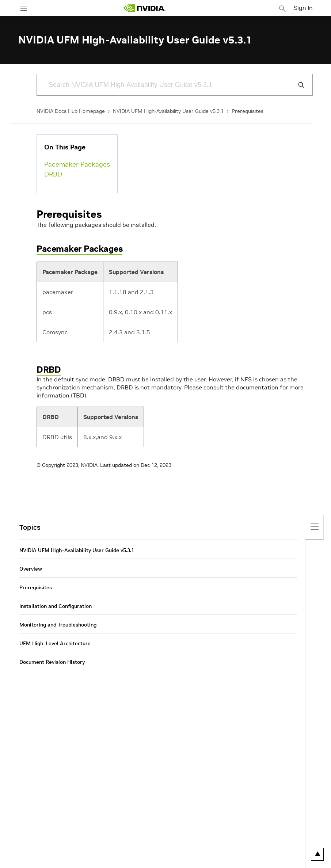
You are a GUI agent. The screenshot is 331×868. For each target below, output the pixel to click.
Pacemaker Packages (77, 164)
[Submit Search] (297, 85)
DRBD (53, 174)
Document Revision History (52, 662)
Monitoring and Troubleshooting (58, 625)
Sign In (303, 8)
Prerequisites (248, 111)
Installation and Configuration (56, 606)
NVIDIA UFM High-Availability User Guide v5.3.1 (168, 111)
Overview (31, 569)
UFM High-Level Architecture (55, 643)
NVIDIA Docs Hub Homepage (71, 111)
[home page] (144, 8)
